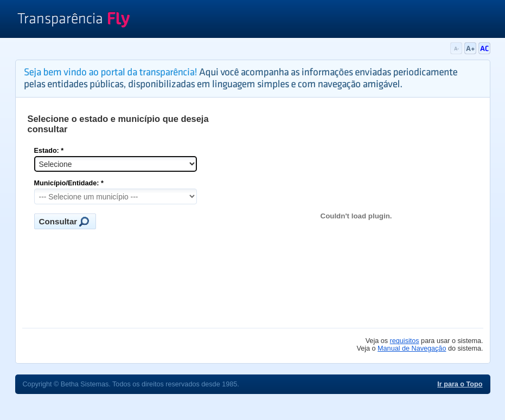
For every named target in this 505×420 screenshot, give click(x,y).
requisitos (405, 341)
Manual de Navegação (412, 348)
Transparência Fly (73, 21)
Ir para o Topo (460, 384)
